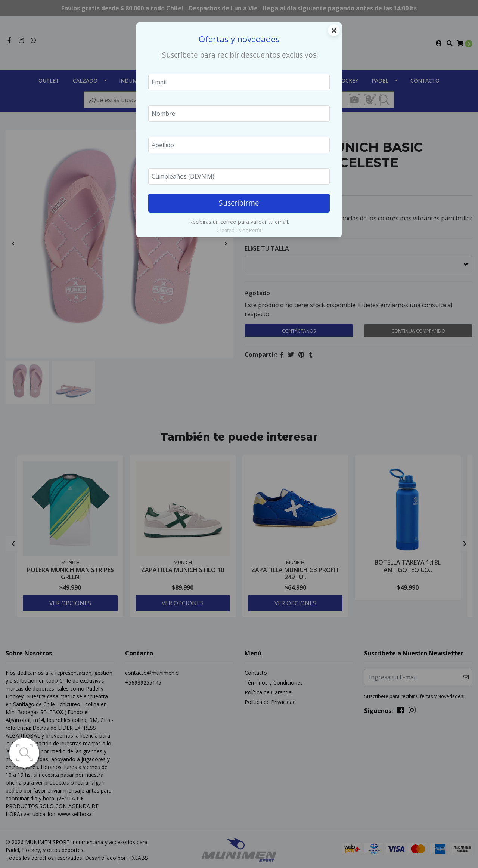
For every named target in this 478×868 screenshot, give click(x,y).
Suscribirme (239, 203)
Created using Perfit (239, 230)
